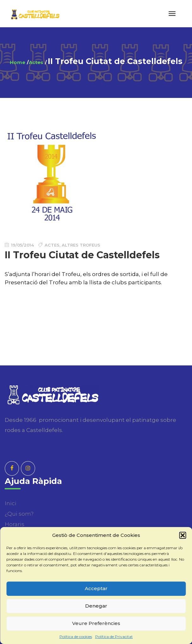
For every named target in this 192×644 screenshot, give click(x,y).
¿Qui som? (19, 514)
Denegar (96, 606)
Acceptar (96, 588)
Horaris (15, 524)
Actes (36, 62)
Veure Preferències (96, 623)
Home (18, 62)
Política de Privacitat (114, 637)
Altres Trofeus (81, 245)
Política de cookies (76, 637)
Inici (11, 503)
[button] (183, 535)
